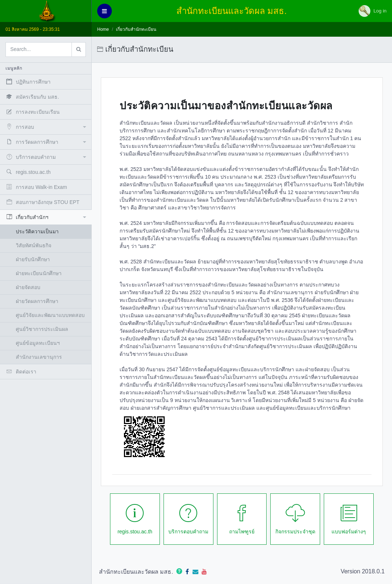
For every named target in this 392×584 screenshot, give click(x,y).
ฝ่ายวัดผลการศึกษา (37, 301)
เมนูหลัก (14, 68)
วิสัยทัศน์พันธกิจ (34, 245)
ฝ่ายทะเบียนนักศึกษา (39, 273)
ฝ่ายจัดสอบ (28, 287)
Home (103, 29)
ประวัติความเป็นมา (37, 231)
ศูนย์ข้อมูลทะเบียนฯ (38, 343)
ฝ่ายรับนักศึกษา (33, 259)
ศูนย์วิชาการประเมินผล (42, 329)
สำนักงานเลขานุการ (39, 357)
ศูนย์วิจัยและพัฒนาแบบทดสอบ (50, 315)
